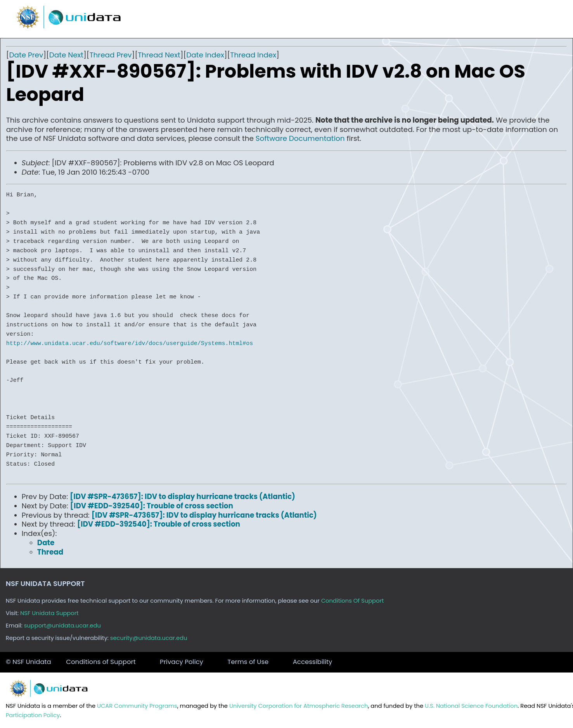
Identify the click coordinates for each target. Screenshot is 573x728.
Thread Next (159, 55)
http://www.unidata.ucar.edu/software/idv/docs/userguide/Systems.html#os (130, 343)
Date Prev (26, 55)
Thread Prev (111, 55)
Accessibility (313, 662)
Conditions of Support (101, 662)
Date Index (205, 55)
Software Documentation (300, 138)
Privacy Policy (182, 662)
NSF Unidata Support (49, 613)
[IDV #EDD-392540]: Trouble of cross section (152, 506)
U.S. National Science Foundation (471, 706)
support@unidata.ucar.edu (62, 626)
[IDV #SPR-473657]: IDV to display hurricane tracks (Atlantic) (183, 497)
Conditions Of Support (353, 601)
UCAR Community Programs (137, 706)
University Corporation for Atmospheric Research (299, 706)
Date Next (66, 55)
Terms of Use (248, 662)
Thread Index (253, 55)
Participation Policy (33, 715)
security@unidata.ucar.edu (149, 638)
